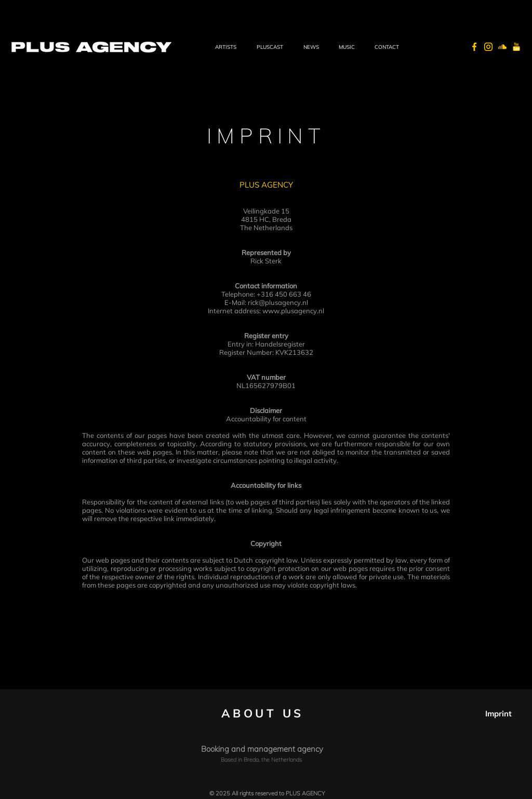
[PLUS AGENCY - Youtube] (516, 47)
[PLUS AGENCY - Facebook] (474, 47)
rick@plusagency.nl (278, 302)
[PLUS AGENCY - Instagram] (488, 47)
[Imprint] (499, 714)
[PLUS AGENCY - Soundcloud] (502, 47)
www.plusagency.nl (293, 311)
